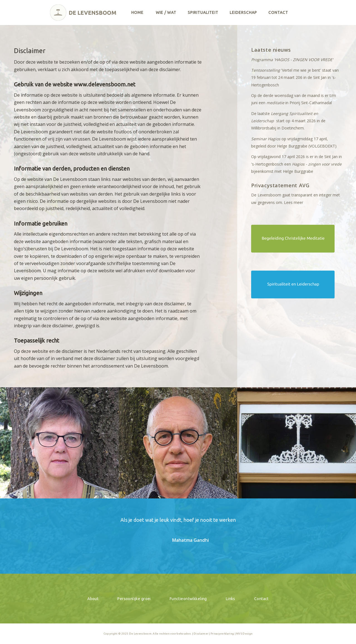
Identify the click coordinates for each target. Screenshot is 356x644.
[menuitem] (137, 13)
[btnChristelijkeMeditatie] (293, 239)
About (93, 599)
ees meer (295, 202)
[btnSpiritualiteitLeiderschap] (293, 284)
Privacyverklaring (222, 634)
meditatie (275, 103)
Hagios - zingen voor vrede (317, 164)
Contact (261, 599)
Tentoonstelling (266, 70)
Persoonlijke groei (134, 599)
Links (231, 599)
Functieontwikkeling (188, 599)
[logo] (83, 13)
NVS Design (244, 634)
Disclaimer (201, 634)
